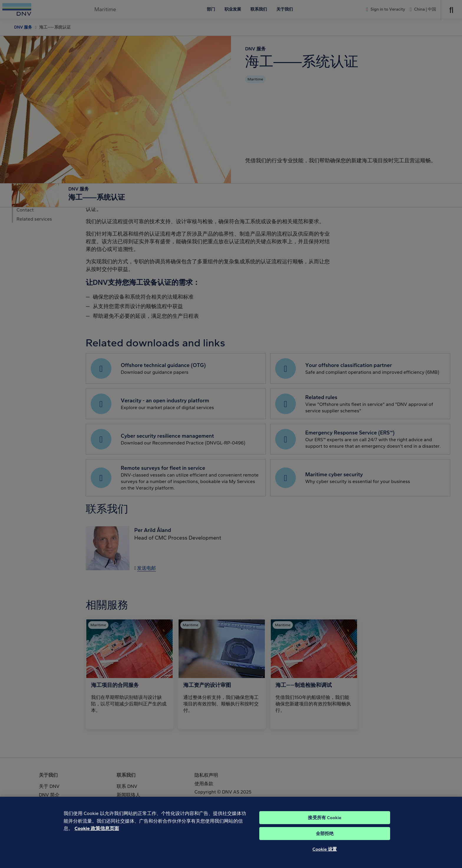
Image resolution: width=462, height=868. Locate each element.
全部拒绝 (325, 842)
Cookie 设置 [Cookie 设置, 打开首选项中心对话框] (325, 858)
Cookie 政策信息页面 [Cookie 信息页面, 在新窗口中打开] (97, 837)
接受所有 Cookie (325, 826)
